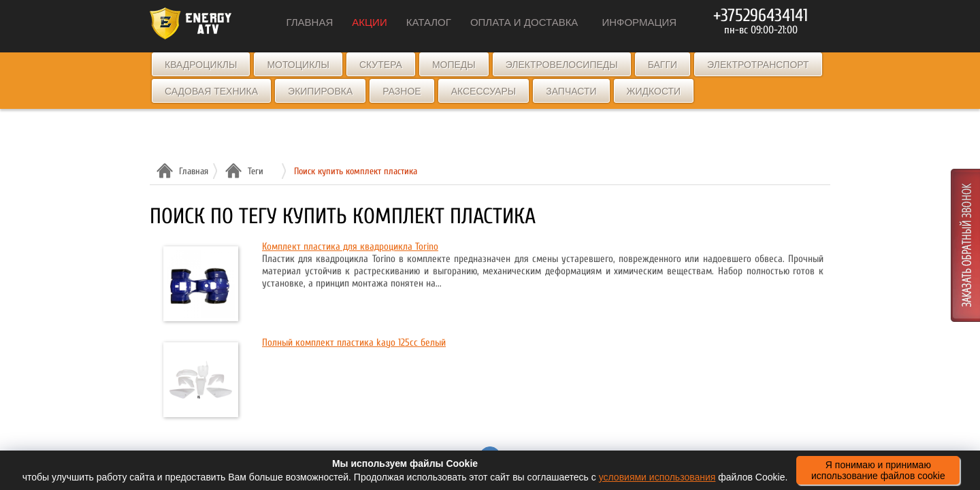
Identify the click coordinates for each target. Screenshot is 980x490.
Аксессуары (484, 91)
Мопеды (454, 65)
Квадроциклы (201, 65)
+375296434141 (761, 16)
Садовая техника (211, 91)
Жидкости (654, 91)
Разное (402, 91)
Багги (663, 65)
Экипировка (320, 91)
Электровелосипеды (562, 65)
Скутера (381, 65)
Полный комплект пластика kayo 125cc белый (354, 343)
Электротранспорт (758, 65)
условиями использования (657, 477)
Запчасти (571, 91)
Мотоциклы (298, 65)
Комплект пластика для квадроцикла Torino (350, 247)
